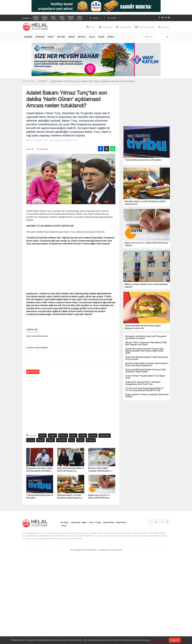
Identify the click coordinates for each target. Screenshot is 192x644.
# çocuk (93, 436)
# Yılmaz (63, 436)
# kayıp (83, 436)
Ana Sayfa (64, 523)
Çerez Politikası (159, 640)
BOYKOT (82, 37)
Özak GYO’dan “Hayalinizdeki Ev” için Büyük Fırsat (145, 377)
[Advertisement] (183, 69)
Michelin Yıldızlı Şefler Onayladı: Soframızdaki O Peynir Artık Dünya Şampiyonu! (102, 470)
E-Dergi (98, 523)
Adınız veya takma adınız (37, 336)
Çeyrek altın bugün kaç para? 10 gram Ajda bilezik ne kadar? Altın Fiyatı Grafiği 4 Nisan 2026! (144, 351)
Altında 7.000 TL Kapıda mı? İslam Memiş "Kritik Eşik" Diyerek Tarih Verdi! (146, 344)
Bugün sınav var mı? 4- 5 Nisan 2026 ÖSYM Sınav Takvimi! (99, 497)
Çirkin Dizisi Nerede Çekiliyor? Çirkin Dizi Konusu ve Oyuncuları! (71, 470)
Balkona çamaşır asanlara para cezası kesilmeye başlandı (146, 286)
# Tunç (73, 436)
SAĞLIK (71, 37)
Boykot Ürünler (109, 523)
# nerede (91, 440)
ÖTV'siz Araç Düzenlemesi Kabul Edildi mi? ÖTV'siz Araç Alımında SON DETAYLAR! (144, 390)
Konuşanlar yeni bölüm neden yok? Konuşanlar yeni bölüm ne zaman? (39, 470)
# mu (72, 440)
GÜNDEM (28, 37)
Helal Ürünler (121, 523)
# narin (80, 440)
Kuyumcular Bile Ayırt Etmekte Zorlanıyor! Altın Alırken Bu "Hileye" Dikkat (146, 371)
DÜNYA (111, 37)
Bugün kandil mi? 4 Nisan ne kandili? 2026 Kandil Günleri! (147, 396)
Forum (92, 523)
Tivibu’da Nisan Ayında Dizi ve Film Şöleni (40, 497)
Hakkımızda (76, 523)
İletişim (84, 523)
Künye (64, 526)
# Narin (43, 436)
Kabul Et (175, 640)
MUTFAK (61, 37)
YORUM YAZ (33, 372)
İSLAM (101, 37)
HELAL (92, 37)
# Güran (52, 436)
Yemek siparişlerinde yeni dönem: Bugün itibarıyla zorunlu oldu (143, 327)
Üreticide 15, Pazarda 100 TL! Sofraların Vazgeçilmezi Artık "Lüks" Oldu (143, 384)
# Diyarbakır (105, 436)
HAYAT (51, 37)
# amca (31, 440)
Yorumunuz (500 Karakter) (37, 348)
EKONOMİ (40, 37)
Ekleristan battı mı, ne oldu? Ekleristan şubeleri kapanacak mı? (71, 497)
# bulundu (62, 440)
